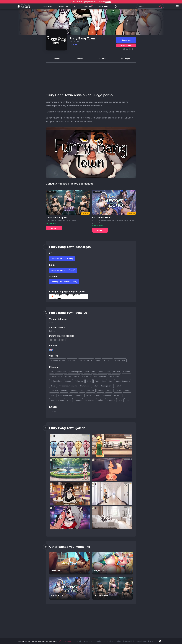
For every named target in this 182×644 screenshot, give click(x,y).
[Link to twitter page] (160, 641)
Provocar (118, 395)
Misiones (91, 391)
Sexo (52, 395)
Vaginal (100, 400)
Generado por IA (76, 372)
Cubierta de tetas (57, 400)
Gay (111, 381)
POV (82, 391)
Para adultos (61, 372)
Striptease (107, 395)
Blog (79, 8)
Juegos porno (50, 8)
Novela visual (120, 360)
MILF (96, 386)
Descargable (114, 376)
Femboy (68, 381)
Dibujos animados (72, 376)
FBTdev (76, 42)
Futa (104, 381)
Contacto (91, 641)
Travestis (79, 395)
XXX (121, 400)
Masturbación (85, 386)
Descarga (126, 40)
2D (52, 372)
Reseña (57, 59)
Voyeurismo (111, 400)
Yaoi (127, 400)
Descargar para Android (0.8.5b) (64, 282)
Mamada (126, 372)
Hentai (53, 386)
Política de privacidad (122, 641)
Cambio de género (123, 381)
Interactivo (72, 360)
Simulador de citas (58, 360)
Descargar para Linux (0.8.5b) (63, 270)
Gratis (89, 381)
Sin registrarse (107, 386)
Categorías (66, 8)
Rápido (100, 391)
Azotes (97, 395)
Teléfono (74, 391)
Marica (88, 395)
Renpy (109, 391)
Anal (87, 372)
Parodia (64, 391)
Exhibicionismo (56, 381)
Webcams (91, 8)
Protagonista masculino (68, 386)
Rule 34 (118, 391)
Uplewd (82, 641)
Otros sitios (106, 8)
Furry (97, 381)
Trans (69, 400)
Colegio (127, 391)
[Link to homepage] (25, 7)
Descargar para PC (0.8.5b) (62, 259)
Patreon (54, 411)
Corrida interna (56, 376)
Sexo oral (54, 391)
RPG (98, 360)
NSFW (118, 386)
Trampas (78, 400)
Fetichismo (79, 381)
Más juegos (125, 59)
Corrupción (87, 376)
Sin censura (89, 400)
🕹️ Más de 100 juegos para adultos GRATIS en (91, 2)
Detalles (80, 59)
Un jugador (107, 360)
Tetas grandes (104, 372)
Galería (102, 59)
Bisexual (116, 372)
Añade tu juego (71, 641)
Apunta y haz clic (86, 360)
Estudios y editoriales (105, 641)
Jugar (54, 228)
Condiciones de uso (139, 641)
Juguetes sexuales (65, 395)
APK (94, 372)
